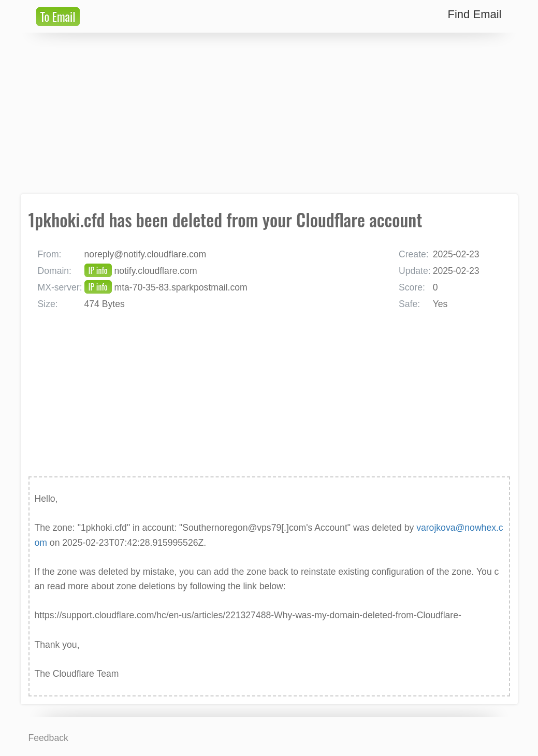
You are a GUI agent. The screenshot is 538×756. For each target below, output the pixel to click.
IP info (98, 270)
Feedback (48, 738)
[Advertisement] (269, 113)
